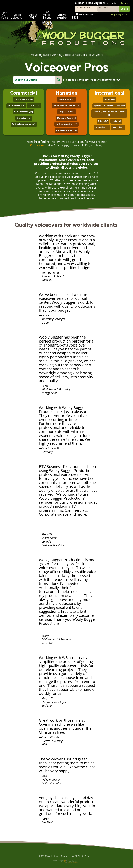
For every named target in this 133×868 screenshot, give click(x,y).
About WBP (33, 16)
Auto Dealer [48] (16, 106)
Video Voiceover (17, 16)
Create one (122, 3)
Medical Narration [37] (66, 124)
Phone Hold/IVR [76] (66, 131)
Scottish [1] (118, 127)
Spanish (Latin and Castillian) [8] (109, 106)
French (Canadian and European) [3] (109, 113)
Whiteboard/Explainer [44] (66, 106)
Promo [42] (34, 106)
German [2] (109, 99)
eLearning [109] (66, 99)
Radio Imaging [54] (24, 112)
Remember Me (84, 14)
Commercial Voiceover (24, 93)
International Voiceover (109, 93)
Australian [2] (102, 127)
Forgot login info (119, 14)
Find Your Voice (4, 15)
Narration (66, 93)
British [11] (103, 121)
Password (103, 7)
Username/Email (84, 7)
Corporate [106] (66, 112)
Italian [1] (116, 121)
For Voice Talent (46, 15)
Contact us (37, 145)
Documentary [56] (66, 118)
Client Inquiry (61, 16)
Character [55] (24, 118)
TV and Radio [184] (24, 99)
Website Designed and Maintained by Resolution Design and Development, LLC (67, 850)
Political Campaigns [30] (24, 124)
